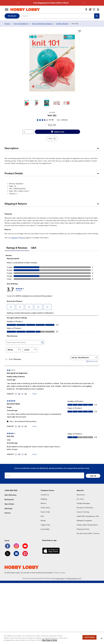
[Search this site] (97, 16)
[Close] (101, 638)
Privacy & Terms (59, 573)
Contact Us (45, 495)
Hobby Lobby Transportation (87, 525)
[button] (52, 148)
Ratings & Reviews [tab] (17, 248)
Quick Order (45, 512)
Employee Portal (83, 529)
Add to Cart (57, 132)
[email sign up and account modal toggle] (90, 10)
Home (7, 24)
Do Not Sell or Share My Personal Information (37, 573)
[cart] (98, 10)
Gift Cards (8, 509)
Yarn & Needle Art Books (42, 24)
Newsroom (81, 495)
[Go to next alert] (84, 3)
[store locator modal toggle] (86, 10)
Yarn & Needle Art (21, 24)
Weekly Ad (12, 16)
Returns (22, 238)
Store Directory (10, 495)
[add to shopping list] (80, 31)
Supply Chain (45, 525)
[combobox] (58, 16)
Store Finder (9, 504)
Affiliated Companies (84, 521)
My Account (9, 499)
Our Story (80, 499)
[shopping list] (94, 10)
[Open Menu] (7, 10)
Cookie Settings (89, 637)
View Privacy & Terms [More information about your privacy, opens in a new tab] (49, 640)
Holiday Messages (83, 503)
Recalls (43, 521)
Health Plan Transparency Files (88, 516)
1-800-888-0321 (11, 490)
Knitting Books (62, 24)
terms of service (72, 578)
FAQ (42, 516)
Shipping (14, 238)
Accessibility (45, 529)
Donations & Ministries (85, 508)
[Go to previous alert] (18, 3)
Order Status (45, 508)
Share (52, 139)
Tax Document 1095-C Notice (88, 533)
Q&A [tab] (34, 248)
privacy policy (60, 578)
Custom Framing (83, 512)
